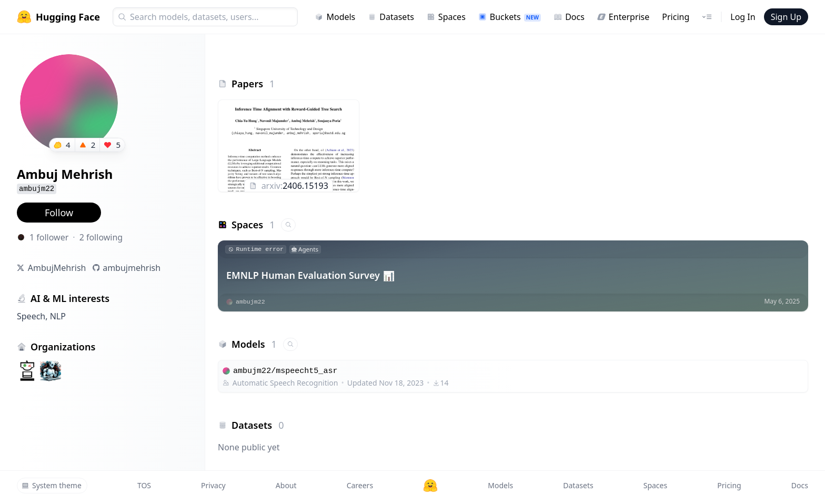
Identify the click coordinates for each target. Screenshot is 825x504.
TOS (144, 485)
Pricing (676, 17)
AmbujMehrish (57, 268)
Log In (743, 17)
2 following (101, 237)
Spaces (446, 17)
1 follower (49, 237)
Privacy (213, 485)
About (286, 485)
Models (335, 17)
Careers (360, 485)
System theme (52, 485)
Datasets (391, 17)
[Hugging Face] (430, 486)
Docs (569, 17)
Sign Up (786, 17)
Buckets (510, 17)
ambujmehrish (132, 268)
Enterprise (623, 17)
